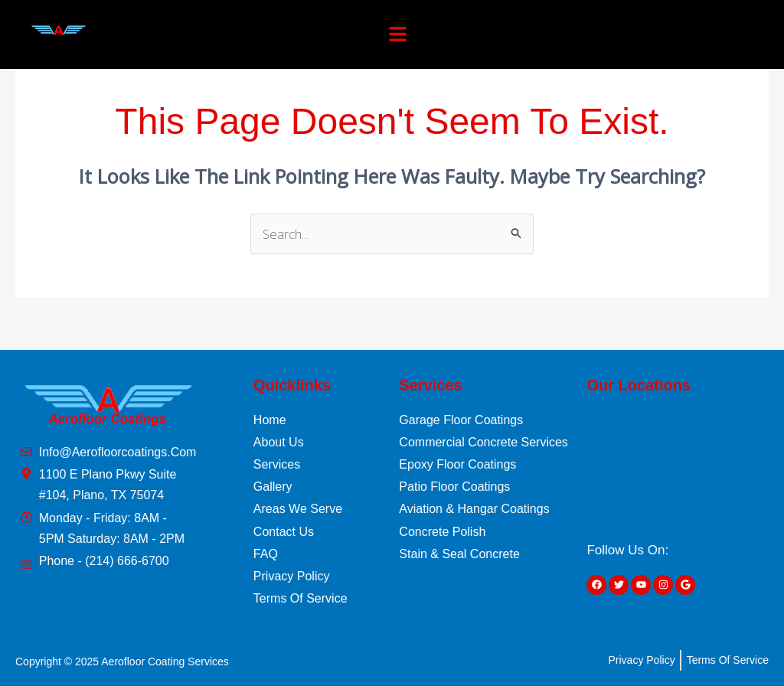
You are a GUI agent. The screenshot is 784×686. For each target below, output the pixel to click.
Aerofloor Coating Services (165, 661)
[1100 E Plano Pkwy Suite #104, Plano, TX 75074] (679, 467)
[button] (398, 34)
